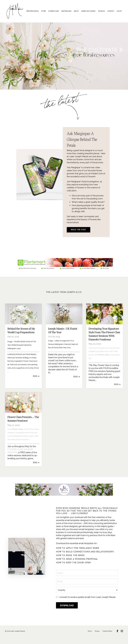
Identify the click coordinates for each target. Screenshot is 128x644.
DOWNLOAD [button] (67, 613)
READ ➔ (36, 384)
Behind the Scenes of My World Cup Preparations (21, 338)
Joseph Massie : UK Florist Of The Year (63, 338)
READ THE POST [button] (79, 236)
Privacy (97, 638)
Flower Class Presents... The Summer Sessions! (23, 427)
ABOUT (76, 11)
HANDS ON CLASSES (87, 11)
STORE (46, 11)
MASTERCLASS (67, 11)
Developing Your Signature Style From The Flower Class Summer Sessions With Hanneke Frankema (104, 342)
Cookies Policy (107, 638)
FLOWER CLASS (55, 11)
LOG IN (116, 11)
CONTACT (108, 11)
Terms (90, 638)
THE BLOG (99, 11)
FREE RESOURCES (35, 11)
